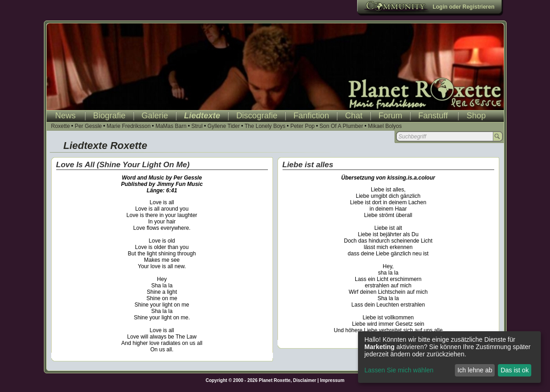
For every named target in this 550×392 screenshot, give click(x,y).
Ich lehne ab (475, 370)
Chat (354, 116)
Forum (390, 116)
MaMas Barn (171, 126)
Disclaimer (305, 380)
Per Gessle (88, 126)
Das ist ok (515, 370)
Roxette (61, 126)
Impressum (332, 380)
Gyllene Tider (224, 126)
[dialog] (449, 357)
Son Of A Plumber (341, 126)
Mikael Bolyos (385, 126)
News (66, 116)
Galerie (155, 116)
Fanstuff (433, 116)
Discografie (257, 116)
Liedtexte (202, 116)
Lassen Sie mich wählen (399, 370)
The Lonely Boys (265, 126)
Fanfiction (311, 116)
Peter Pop (302, 126)
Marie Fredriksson (128, 126)
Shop (476, 116)
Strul (197, 126)
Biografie (109, 116)
